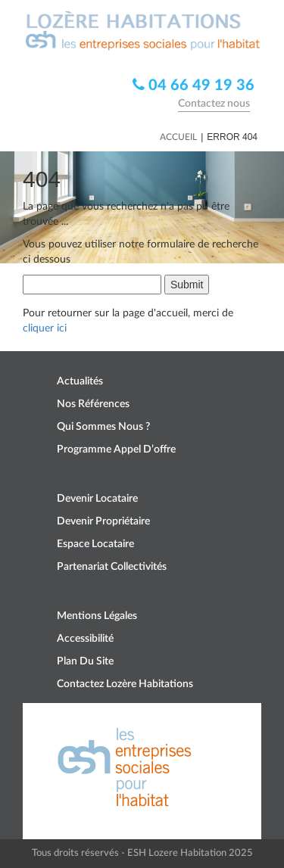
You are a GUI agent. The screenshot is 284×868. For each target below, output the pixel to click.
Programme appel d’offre (116, 450)
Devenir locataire (97, 499)
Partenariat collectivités (112, 567)
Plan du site (85, 661)
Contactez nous (214, 104)
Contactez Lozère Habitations (125, 684)
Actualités (80, 381)
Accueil (178, 137)
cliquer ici (45, 328)
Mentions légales (97, 616)
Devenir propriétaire (103, 521)
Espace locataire (95, 544)
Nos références (93, 404)
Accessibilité (85, 639)
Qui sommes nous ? (103, 427)
